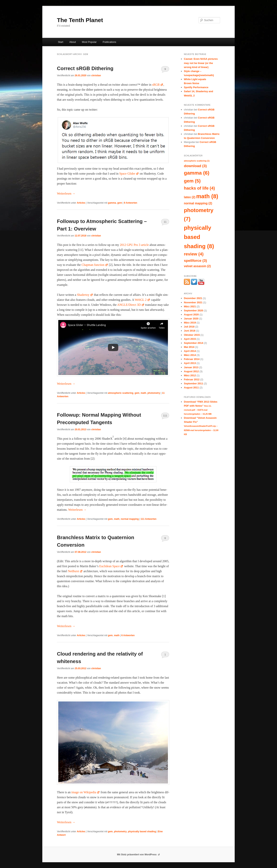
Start (60, 42)
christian (96, 75)
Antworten (131, 203)
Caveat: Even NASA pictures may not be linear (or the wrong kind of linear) (201, 63)
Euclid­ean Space (111, 566)
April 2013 (190, 363)
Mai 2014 (189, 347)
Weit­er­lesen (66, 194)
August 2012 (191, 371)
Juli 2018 (189, 327)
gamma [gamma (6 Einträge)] (197, 173)
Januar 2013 (191, 367)
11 (165, 222)
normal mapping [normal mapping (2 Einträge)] (198, 203)
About (73, 42)
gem (120, 203)
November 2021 (193, 302)
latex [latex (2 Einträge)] (190, 197)
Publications (109, 42)
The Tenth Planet (80, 20)
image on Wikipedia (86, 792)
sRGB (158, 85)
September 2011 (194, 383)
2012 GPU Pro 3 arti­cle (134, 245)
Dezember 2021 (193, 298)
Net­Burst (75, 571)
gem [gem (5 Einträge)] (192, 181)
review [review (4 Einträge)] (194, 254)
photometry (154, 393)
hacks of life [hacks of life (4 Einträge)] (199, 188)
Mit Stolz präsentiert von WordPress (138, 855)
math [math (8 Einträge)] (207, 196)
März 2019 (190, 323)
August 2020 (191, 315)
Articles (81, 203)
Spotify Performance (196, 87)
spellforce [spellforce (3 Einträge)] (195, 261)
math (143, 393)
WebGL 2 (142, 300)
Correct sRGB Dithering (85, 68)
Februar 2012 (192, 379)
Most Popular (89, 42)
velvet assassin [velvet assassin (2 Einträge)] (197, 266)
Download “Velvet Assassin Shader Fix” (201, 426)
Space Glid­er (129, 174)
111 (165, 416)
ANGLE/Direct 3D (131, 305)
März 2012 (190, 375)
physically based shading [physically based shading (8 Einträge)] (199, 237)
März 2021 (190, 306)
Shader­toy (85, 295)
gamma (112, 203)
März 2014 (190, 355)
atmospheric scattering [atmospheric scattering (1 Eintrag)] (197, 161)
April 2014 (190, 351)
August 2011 (191, 388)
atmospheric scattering (121, 393)
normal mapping (130, 519)
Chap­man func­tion (95, 265)
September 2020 (194, 310)
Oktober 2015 (192, 335)
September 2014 (194, 343)
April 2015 (190, 339)
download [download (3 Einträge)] (195, 166)
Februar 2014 (192, 359)
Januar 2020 (191, 319)
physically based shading (142, 832)
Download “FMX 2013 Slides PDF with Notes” (201, 408)
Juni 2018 (190, 331)
